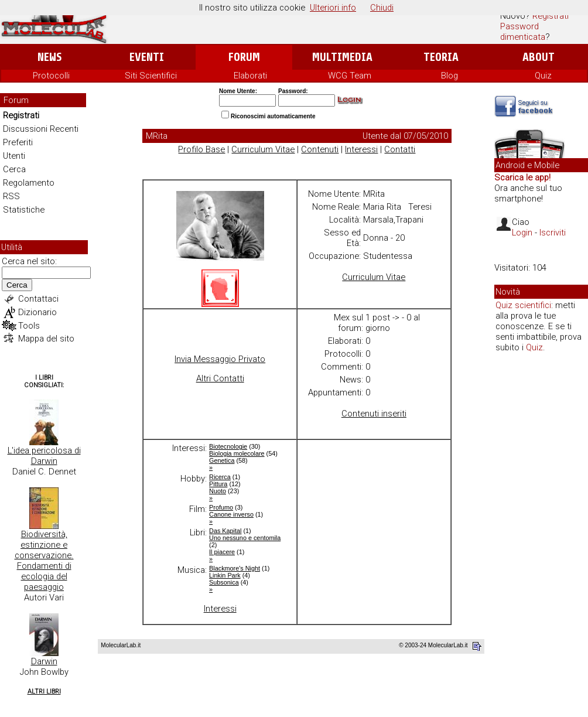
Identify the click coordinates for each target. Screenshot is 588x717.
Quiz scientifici (523, 305)
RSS (11, 196)
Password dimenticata (523, 32)
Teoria (441, 57)
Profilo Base (201, 149)
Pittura (218, 484)
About (539, 57)
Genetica (222, 460)
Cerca (14, 169)
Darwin (44, 661)
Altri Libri (44, 692)
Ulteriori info (333, 8)
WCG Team (350, 76)
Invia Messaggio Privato (220, 359)
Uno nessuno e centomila (245, 538)
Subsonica (224, 582)
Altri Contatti (220, 378)
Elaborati (250, 76)
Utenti (14, 156)
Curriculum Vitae (263, 149)
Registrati (551, 16)
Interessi (361, 149)
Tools (29, 326)
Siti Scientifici (151, 76)
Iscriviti (553, 233)
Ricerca (220, 477)
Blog (449, 76)
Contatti (400, 149)
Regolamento (29, 183)
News (49, 57)
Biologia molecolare (237, 453)
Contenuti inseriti (374, 414)
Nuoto (218, 491)
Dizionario (37, 312)
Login (522, 233)
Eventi (147, 57)
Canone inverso (231, 514)
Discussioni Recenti (41, 129)
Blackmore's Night (235, 568)
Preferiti (18, 142)
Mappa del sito (46, 339)
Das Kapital (225, 531)
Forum (244, 57)
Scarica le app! (522, 177)
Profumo (221, 507)
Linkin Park (225, 575)
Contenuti (320, 149)
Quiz (543, 76)
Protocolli (51, 76)
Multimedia (342, 57)
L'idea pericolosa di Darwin (44, 456)
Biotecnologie (228, 446)
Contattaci (38, 299)
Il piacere (222, 552)
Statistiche (24, 210)
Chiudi (382, 8)
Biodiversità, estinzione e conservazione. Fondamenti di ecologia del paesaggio (44, 561)
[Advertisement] (541, 541)
